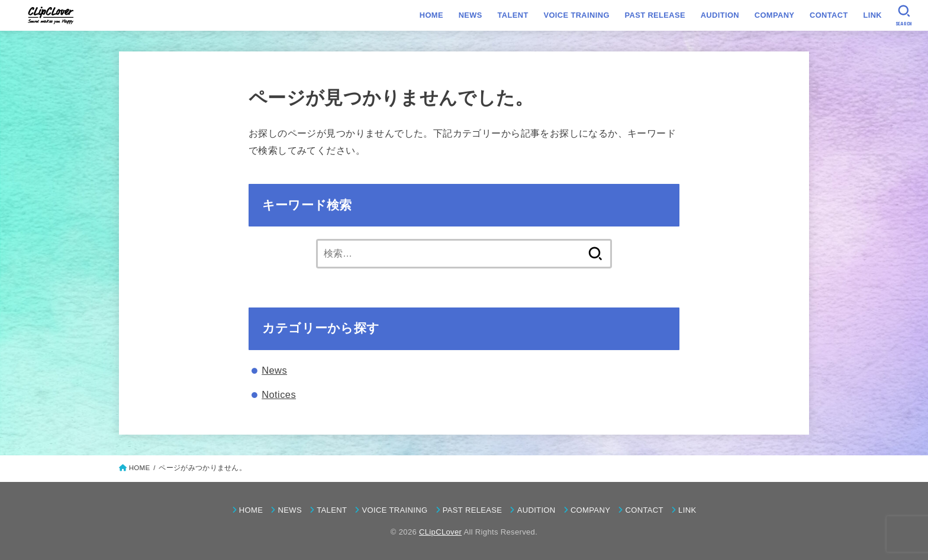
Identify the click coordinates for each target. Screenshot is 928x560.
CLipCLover (440, 532)
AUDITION (720, 15)
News (274, 370)
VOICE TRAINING (576, 15)
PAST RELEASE (655, 15)
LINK (872, 15)
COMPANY (775, 15)
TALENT (513, 15)
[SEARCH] (904, 15)
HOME (431, 15)
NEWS (471, 15)
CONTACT (829, 15)
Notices (279, 394)
